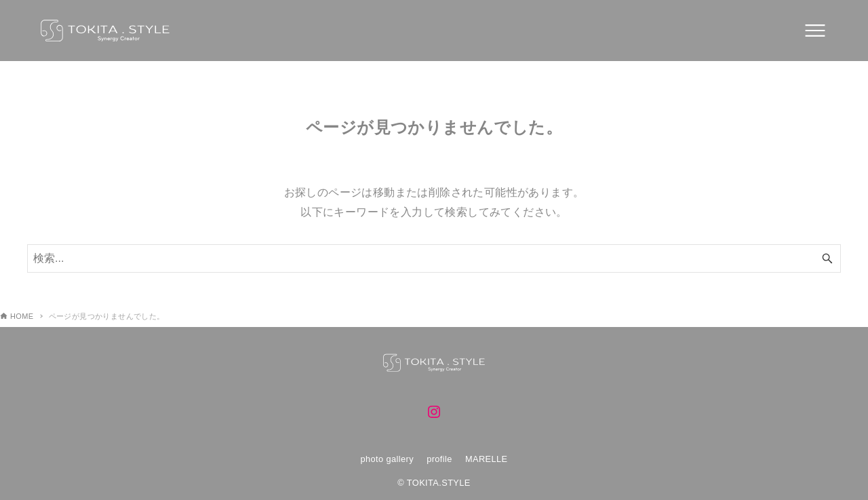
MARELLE (487, 459)
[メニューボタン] (815, 31)
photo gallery (387, 459)
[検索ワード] (434, 258)
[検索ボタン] (827, 258)
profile (439, 459)
